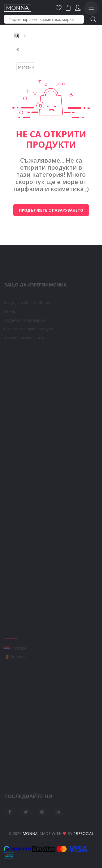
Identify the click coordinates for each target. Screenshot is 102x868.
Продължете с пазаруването (51, 210)
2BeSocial (84, 833)
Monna (30, 833)
